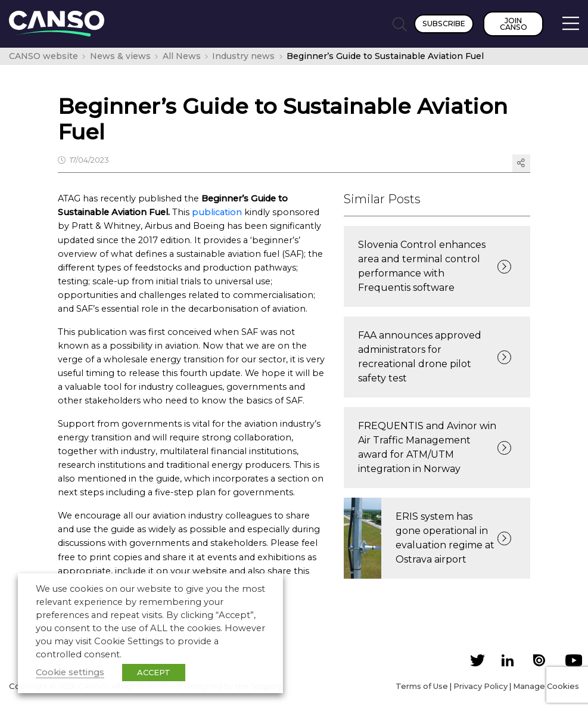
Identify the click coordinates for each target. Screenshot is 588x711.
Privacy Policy (480, 686)
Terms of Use (422, 686)
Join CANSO (514, 24)
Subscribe (444, 24)
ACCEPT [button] (154, 672)
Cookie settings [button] (70, 672)
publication (217, 212)
